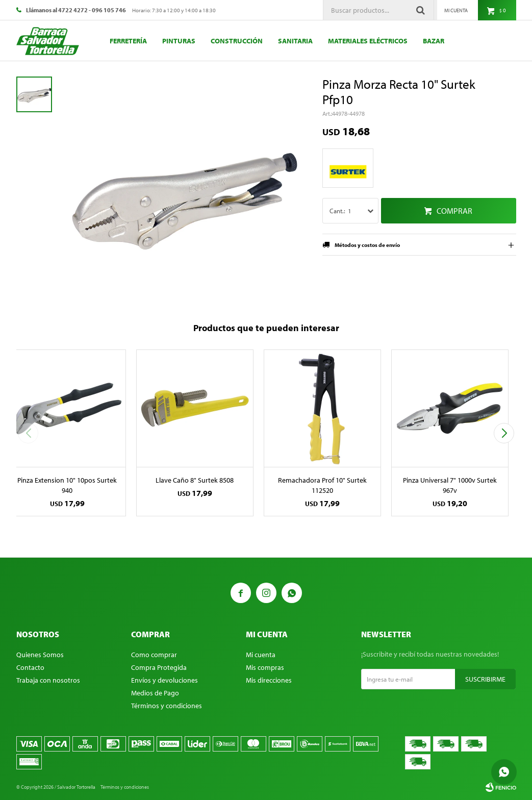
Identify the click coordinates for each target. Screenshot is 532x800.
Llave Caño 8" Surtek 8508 (195, 480)
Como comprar (154, 655)
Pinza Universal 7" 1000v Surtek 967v (450, 485)
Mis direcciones (269, 680)
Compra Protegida (159, 667)
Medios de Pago (155, 693)
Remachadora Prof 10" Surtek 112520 (322, 485)
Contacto (30, 667)
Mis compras (265, 667)
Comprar (454, 211)
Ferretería (128, 41)
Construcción (237, 41)
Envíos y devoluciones (164, 680)
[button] (504, 433)
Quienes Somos (40, 655)
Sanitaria (295, 41)
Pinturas (179, 41)
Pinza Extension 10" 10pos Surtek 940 (67, 485)
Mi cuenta (261, 655)
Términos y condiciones (167, 706)
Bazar (434, 41)
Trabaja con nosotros (48, 680)
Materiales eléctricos (368, 41)
